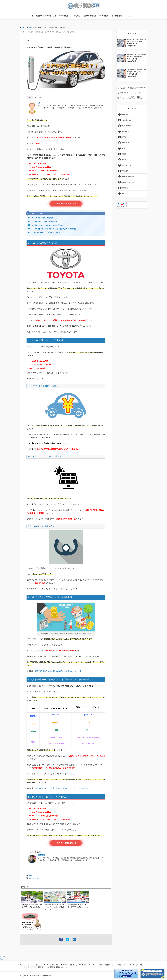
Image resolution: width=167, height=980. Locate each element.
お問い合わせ (73, 965)
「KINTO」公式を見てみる (66, 204)
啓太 (40, 103)
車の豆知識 (104, 16)
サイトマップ (44, 965)
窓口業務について (85, 965)
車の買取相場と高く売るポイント (57, 967)
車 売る (124, 148)
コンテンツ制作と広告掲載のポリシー (104, 965)
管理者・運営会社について (58, 965)
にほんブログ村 (122, 206)
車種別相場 (125, 188)
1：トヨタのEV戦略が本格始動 (43, 218)
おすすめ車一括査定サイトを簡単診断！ (32, 967)
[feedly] (146, 10)
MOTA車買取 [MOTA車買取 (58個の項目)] (130, 88)
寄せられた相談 (126, 126)
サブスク (38, 878)
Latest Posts (38, 98)
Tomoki (41, 855)
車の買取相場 (117, 16)
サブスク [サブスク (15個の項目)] (140, 93)
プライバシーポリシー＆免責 (29, 965)
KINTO (31, 878)
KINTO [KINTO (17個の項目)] (120, 88)
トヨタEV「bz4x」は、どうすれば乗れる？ (47, 232)
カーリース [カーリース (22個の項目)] (131, 93)
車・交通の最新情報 (128, 177)
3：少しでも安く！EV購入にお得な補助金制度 (48, 225)
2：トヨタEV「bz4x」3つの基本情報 (45, 221)
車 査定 (124, 154)
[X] (140, 10)
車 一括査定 (63, 16)
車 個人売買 (125, 143)
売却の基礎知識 (90, 16)
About (30, 98)
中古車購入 (125, 115)
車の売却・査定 (50, 16)
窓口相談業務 (37, 16)
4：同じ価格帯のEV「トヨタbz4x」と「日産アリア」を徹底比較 (54, 229)
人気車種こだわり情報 (136, 965)
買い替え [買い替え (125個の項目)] (137, 98)
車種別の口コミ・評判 (128, 182)
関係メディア (122, 965)
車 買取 (77, 16)
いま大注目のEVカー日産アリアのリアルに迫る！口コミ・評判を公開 (62, 788)
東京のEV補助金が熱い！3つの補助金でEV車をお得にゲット (58, 671)
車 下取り (124, 137)
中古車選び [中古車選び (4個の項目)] (128, 98)
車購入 (31, 875)
